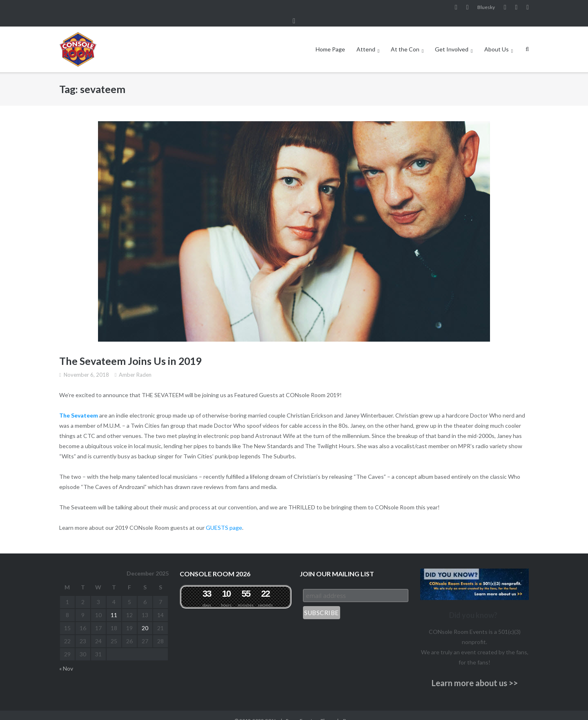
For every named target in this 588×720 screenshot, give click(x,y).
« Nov (66, 657)
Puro (348, 710)
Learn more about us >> (475, 672)
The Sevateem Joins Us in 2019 (130, 350)
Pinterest (517, 8)
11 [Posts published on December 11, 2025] (114, 604)
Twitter (528, 8)
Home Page (330, 38)
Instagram (468, 8)
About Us (497, 38)
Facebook (456, 8)
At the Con (405, 38)
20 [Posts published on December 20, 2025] (145, 617)
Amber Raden (135, 364)
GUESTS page (224, 517)
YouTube (505, 8)
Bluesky (486, 8)
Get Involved (452, 38)
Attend (366, 38)
